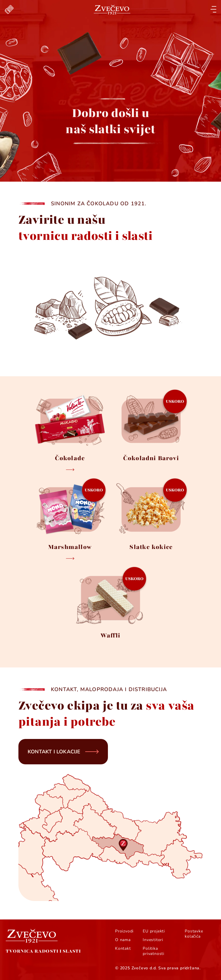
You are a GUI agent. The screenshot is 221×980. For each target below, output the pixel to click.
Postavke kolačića (194, 934)
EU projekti (154, 931)
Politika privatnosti (154, 951)
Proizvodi (124, 931)
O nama (123, 940)
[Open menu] (213, 9)
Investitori (153, 940)
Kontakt (123, 949)
